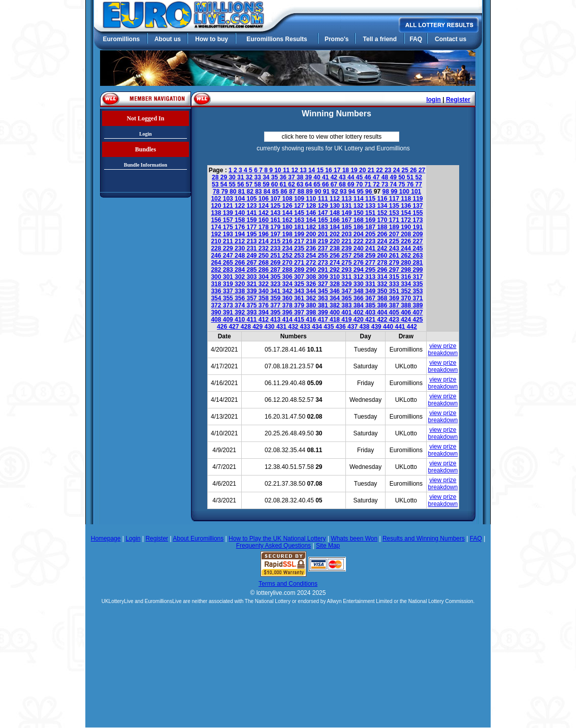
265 (229, 263)
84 (268, 192)
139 (229, 213)
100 (405, 192)
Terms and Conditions (288, 584)
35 (276, 177)
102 (217, 199)
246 (217, 256)
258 (359, 256)
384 (359, 305)
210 (217, 241)
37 (292, 177)
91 (327, 192)
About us (168, 39)
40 (318, 177)
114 (359, 199)
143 (276, 213)
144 (288, 213)
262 (407, 256)
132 (359, 206)
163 (300, 220)
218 (312, 241)
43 (343, 177)
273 (324, 263)
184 (335, 227)
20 (363, 170)
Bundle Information (146, 165)
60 (276, 184)
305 (276, 277)
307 (300, 277)
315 (395, 277)
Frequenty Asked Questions (274, 546)
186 (359, 227)
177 (252, 227)
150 (359, 213)
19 (355, 170)
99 (395, 192)
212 (241, 241)
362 (312, 298)
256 (335, 256)
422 (383, 320)
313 (371, 277)
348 (359, 291)
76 (411, 184)
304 (264, 277)
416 (312, 320)
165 (324, 220)
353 (418, 291)
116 (383, 199)
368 (383, 298)
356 (241, 298)
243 (395, 248)
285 (252, 270)
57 (250, 184)
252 (288, 256)
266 (241, 263)
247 (229, 256)
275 (347, 263)
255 (324, 256)
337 (229, 291)
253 (300, 256)
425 (418, 320)
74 (394, 184)
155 (418, 213)
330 (359, 284)
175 (229, 227)
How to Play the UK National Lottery (277, 539)
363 (324, 298)
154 (407, 213)
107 (276, 199)
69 (352, 184)
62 (292, 184)
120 (217, 206)
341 (276, 291)
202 (335, 234)
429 (258, 327)
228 (217, 248)
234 (288, 248)
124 (264, 206)
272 (312, 263)
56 (242, 184)
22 (380, 170)
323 (276, 284)
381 (324, 305)
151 (371, 213)
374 (241, 305)
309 (324, 277)
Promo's (337, 39)
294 (359, 270)
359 (276, 298)
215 (276, 241)
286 (264, 270)
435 (329, 327)
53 (216, 184)
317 (418, 277)
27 (422, 170)
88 (302, 192)
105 (252, 199)
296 (383, 270)
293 (347, 270)
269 (276, 263)
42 (335, 177)
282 (217, 270)
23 (389, 170)
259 (371, 256)
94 (353, 192)
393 (252, 312)
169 (371, 220)
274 (335, 263)
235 (300, 248)
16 (329, 170)
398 (312, 312)
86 (285, 192)
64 (310, 184)
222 (359, 241)
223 (371, 241)
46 (369, 177)
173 (418, 220)
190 (407, 227)
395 (276, 312)
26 (414, 170)
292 (335, 270)
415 (300, 320)
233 (276, 248)
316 (407, 277)
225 (395, 241)
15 (321, 170)
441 (401, 327)
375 (252, 305)
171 (395, 220)
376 (264, 305)
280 (407, 263)
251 (276, 256)
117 (395, 199)
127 (300, 206)
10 (279, 170)
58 (258, 184)
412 (264, 320)
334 (407, 284)
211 (229, 241)
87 (293, 192)
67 (335, 184)
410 (241, 320)
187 (371, 227)
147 (324, 213)
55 (233, 184)
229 (229, 248)
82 (251, 192)
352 (407, 291)
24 (397, 170)
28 (216, 177)
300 (217, 277)
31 (242, 177)
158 (241, 220)
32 (250, 177)
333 (395, 284)
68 (343, 184)
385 (371, 305)
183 (324, 227)
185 (347, 227)
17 (338, 170)
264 (217, 263)
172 (407, 220)
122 (241, 206)
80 (234, 192)
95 (361, 192)
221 (347, 241)
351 (395, 291)
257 (347, 256)
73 (386, 184)
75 (403, 184)
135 (395, 206)
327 (324, 284)
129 (324, 206)
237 (324, 248)
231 (252, 248)
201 (324, 234)
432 (294, 327)
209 (418, 234)
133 (371, 206)
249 (252, 256)
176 (241, 227)
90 (319, 192)
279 (395, 263)
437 (353, 327)
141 (252, 213)
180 (288, 227)
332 (383, 284)
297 (395, 270)
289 (300, 270)
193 (229, 234)
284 (241, 270)
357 (252, 298)
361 (300, 298)
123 (252, 206)
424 (407, 320)
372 (217, 305)
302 (241, 277)
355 (229, 298)
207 (395, 234)
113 (347, 199)
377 (276, 305)
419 (347, 320)
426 (223, 327)
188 (383, 227)
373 (229, 305)
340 (264, 291)
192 (217, 234)
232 (264, 248)
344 (312, 291)
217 (300, 241)
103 (229, 199)
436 (342, 327)
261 (395, 256)
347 (347, 291)
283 (229, 270)
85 (277, 192)
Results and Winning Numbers (424, 539)
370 (407, 298)
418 (335, 320)
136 (407, 206)
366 (359, 298)
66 (326, 184)
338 (241, 291)
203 (347, 234)
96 (370, 192)
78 (217, 192)
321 (252, 284)
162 (288, 220)
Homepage (106, 539)
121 (229, 206)
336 (217, 291)
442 (412, 327)
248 (241, 256)
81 (243, 192)
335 (418, 284)
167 (347, 220)
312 (359, 277)
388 (407, 305)
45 (360, 177)
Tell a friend (380, 39)
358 (264, 298)
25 (406, 170)
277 (371, 263)
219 (324, 241)
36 (284, 177)
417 (324, 320)
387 (395, 305)
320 (241, 284)
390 (217, 312)
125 (276, 206)
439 (377, 327)
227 (418, 241)
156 (217, 220)
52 (419, 177)
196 (264, 234)
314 (383, 277)
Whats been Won (354, 539)
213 (252, 241)
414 (288, 320)
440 (389, 327)
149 (347, 213)
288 (288, 270)
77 (419, 184)
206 (383, 234)
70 (360, 184)
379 (300, 305)
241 (371, 248)
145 (300, 213)
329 (347, 284)
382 (335, 305)
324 (288, 284)
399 (324, 312)
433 (306, 327)
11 (287, 170)
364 (335, 298)
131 (347, 206)
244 (407, 248)
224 (383, 241)
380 (312, 305)
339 (252, 291)
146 (312, 213)
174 (217, 227)
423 (395, 320)
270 (288, 263)
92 (335, 192)
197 (276, 234)
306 (288, 277)
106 (264, 199)
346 (335, 291)
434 (318, 327)
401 (347, 312)
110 (312, 199)
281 (418, 263)
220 (335, 241)
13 (304, 170)
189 (395, 227)
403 (371, 312)
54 (225, 184)
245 (418, 248)
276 (359, 263)
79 (225, 192)
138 (217, 213)
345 (324, 291)
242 (383, 248)
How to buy (212, 39)
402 (359, 312)
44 (352, 177)
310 (335, 277)
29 (225, 177)
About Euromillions (198, 539)
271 (300, 263)
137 (418, 206)
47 (377, 177)
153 (395, 213)
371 (418, 298)
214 (264, 241)
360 (288, 298)
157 (229, 220)
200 (312, 234)
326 (312, 284)
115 (371, 199)
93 (344, 192)
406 (407, 312)
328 (335, 284)
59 (267, 184)
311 (347, 277)
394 (264, 312)
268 (264, 263)
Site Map (328, 546)
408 (217, 320)
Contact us (451, 39)
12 (296, 170)
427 (234, 327)
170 (383, 220)
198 (288, 234)
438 (365, 327)
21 (372, 170)
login (434, 100)
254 (312, 256)
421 (371, 320)
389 (418, 305)
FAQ (416, 39)
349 (371, 291)
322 (264, 284)
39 (310, 177)
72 (377, 184)
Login (146, 134)
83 (259, 192)
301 (229, 277)
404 (383, 312)
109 (300, 199)
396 (288, 312)
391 (229, 312)
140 (241, 213)
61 (284, 184)
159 (252, 220)
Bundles (146, 149)
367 (371, 298)
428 (247, 327)
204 (359, 234)
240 (359, 248)
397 (300, 312)
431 (282, 327)
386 (383, 305)
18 (347, 170)
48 (386, 177)
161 (276, 220)
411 (252, 320)
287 (276, 270)
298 (407, 270)
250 (264, 256)
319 (229, 284)
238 (335, 248)
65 (318, 184)
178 (264, 227)
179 (276, 227)
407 (418, 312)
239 (347, 248)
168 (359, 220)
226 (407, 241)
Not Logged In (145, 118)
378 (288, 305)
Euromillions (121, 39)
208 (407, 234)
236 (312, 248)
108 (288, 199)
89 (310, 192)
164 (312, 220)
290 (312, 270)
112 (335, 199)
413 (276, 320)
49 (394, 177)
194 (241, 234)
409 (229, 320)
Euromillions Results (277, 39)
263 (418, 256)
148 (335, 213)
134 (383, 206)
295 (371, 270)
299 (418, 270)
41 (326, 177)
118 (407, 199)
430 (270, 327)
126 (288, 206)
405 (395, 312)
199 (300, 234)
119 (418, 199)
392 (241, 312)
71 (369, 184)
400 (335, 312)
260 (383, 256)
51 (411, 177)
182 (312, 227)
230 (241, 248)
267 (252, 263)
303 (252, 277)
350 (383, 291)
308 (312, 277)
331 (371, 284)
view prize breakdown (443, 350)
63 (301, 184)
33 (258, 177)
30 (233, 177)
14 (313, 170)
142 (264, 213)
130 (335, 206)
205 (371, 234)
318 (217, 284)
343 (300, 291)
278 (383, 263)
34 (267, 177)
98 (386, 192)
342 (288, 291)
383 (347, 305)
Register (458, 100)
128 (312, 206)
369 (395, 298)
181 (300, 227)
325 (300, 284)
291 (324, 270)
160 (264, 220)
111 (324, 199)
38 (301, 177)
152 (383, 213)
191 (418, 227)
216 (288, 241)
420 (359, 320)
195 (252, 234)
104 (241, 199)
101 (416, 192)
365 (347, 298)
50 (403, 177)
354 (217, 298)
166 (335, 220)
